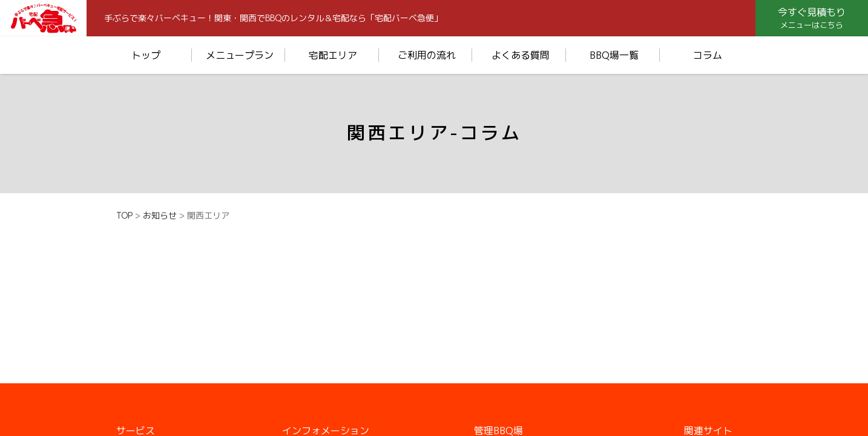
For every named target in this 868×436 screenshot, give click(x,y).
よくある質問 (521, 55)
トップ (146, 55)
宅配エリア (333, 55)
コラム (708, 55)
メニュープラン (240, 55)
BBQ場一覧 (614, 55)
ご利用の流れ (427, 55)
